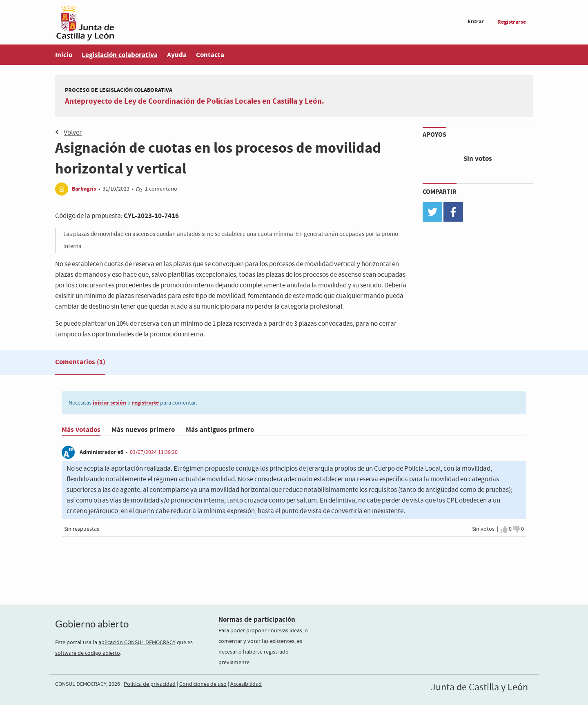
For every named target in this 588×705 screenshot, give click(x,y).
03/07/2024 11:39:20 (154, 452)
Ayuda (177, 55)
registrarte (145, 403)
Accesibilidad (246, 684)
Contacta (210, 55)
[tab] (80, 364)
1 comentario (161, 189)
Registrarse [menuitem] (512, 22)
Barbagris (84, 189)
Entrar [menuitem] (476, 21)
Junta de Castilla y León (479, 687)
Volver (68, 133)
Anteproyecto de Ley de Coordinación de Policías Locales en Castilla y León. (195, 101)
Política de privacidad (150, 684)
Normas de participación (257, 619)
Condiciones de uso (203, 684)
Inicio (64, 55)
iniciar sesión (109, 403)
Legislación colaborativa (120, 55)
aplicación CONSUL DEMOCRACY (137, 643)
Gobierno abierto (92, 624)
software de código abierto (88, 653)
